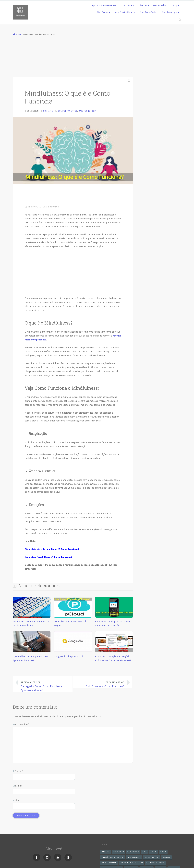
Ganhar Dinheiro (161, 5)
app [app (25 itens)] (146, 853)
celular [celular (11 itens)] (167, 858)
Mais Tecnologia (170, 12)
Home (18, 34)
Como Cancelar (127, 5)
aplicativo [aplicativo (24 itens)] (119, 853)
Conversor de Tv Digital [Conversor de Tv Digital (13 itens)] (132, 864)
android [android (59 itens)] (106, 853)
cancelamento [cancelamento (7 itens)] (152, 858)
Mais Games (103, 12)
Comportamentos (68, 111)
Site (17, 801)
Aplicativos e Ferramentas (104, 5)
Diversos (143, 5)
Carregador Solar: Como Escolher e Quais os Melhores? (45, 687)
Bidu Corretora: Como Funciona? (101, 685)
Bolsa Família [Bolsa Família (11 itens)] (134, 858)
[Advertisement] (97, 55)
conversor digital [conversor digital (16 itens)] (156, 864)
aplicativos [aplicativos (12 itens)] (134, 853)
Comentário (22, 725)
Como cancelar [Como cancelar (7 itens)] (109, 864)
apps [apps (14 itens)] (164, 853)
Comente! (48, 111)
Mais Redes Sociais (149, 12)
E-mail (19, 787)
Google (176, 5)
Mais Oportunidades (124, 12)
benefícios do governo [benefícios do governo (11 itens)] (113, 858)
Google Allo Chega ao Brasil (68, 657)
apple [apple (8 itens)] (155, 853)
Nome (19, 772)
